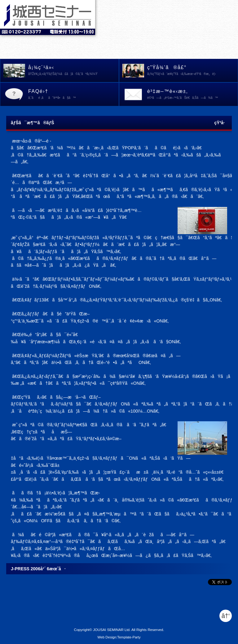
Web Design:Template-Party (119, 637)
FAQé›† (73, 95)
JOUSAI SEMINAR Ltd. (112, 630)
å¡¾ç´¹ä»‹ (73, 71)
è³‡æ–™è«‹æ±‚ (192, 95)
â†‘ (226, 616)
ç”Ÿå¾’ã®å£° (192, 71)
